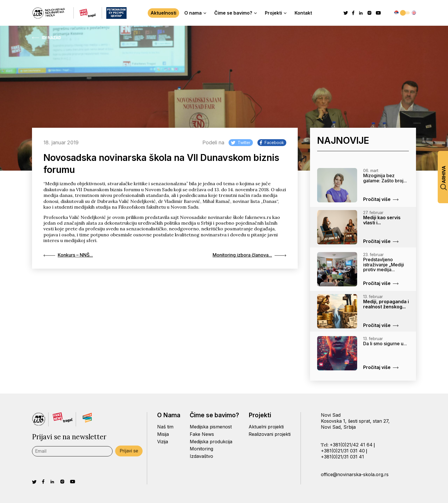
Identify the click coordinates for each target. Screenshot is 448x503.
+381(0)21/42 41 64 (351, 445)
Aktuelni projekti (266, 427)
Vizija (163, 442)
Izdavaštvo (201, 456)
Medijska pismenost (211, 427)
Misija (163, 434)
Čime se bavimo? (236, 13)
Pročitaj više (381, 199)
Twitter (241, 142)
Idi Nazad (46, 38)
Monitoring (201, 449)
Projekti (276, 13)
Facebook (272, 142)
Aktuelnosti (163, 13)
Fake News (202, 434)
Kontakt (303, 13)
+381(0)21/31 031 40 (343, 451)
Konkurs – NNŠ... (68, 255)
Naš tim (165, 427)
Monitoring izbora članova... (249, 255)
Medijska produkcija (211, 442)
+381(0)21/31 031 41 (342, 457)
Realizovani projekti (270, 434)
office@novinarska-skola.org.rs (355, 474)
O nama (195, 13)
